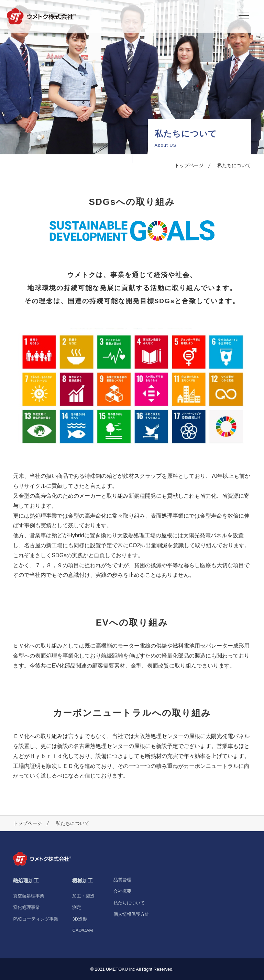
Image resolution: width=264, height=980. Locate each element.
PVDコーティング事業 (36, 919)
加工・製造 (83, 896)
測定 (77, 907)
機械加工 (82, 880)
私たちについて (129, 903)
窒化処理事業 (26, 907)
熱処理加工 (26, 880)
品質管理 (122, 880)
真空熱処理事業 (29, 896)
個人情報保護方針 (131, 914)
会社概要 (122, 891)
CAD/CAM (82, 930)
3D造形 (80, 919)
